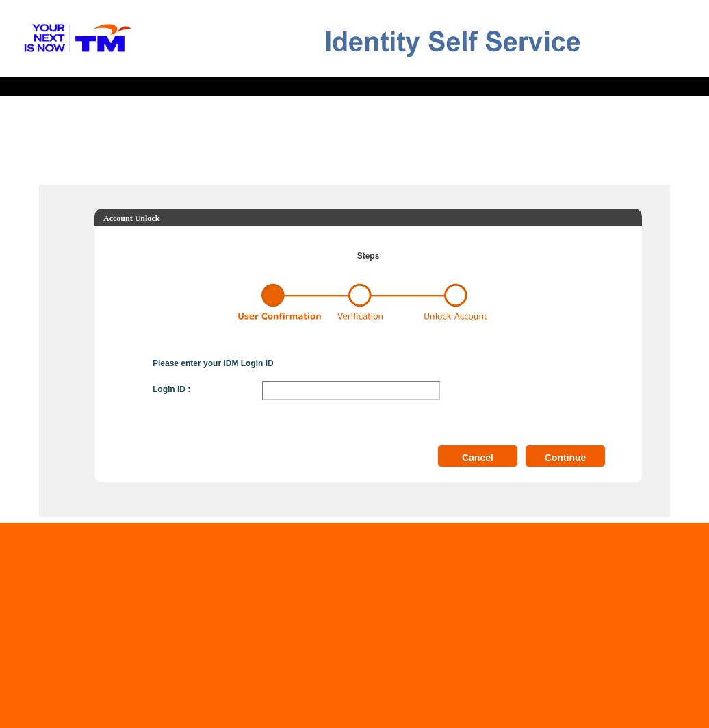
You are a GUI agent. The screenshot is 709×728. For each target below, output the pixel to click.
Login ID (169, 389)
